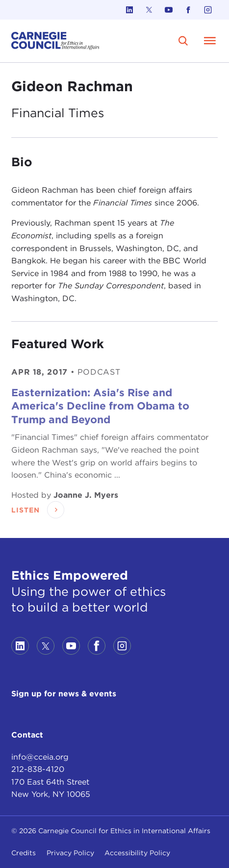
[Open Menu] (210, 41)
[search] (183, 41)
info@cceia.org (40, 757)
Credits (24, 853)
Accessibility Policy (137, 853)
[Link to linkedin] (129, 10)
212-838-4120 (38, 769)
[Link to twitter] (149, 10)
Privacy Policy (70, 853)
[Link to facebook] (188, 10)
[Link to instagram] (208, 10)
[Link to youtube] (169, 10)
